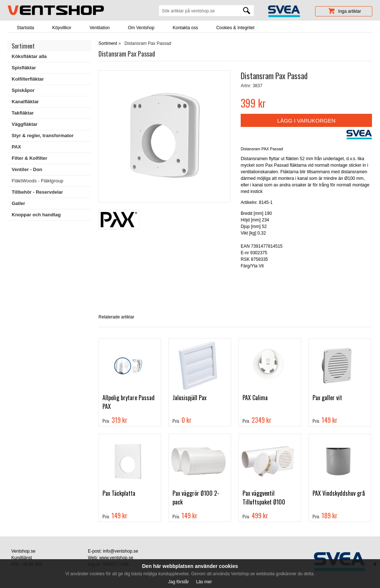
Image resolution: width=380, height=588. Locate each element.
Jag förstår (179, 582)
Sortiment (108, 43)
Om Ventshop (141, 28)
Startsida (25, 28)
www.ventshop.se (116, 558)
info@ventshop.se (120, 551)
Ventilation (99, 28)
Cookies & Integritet (235, 28)
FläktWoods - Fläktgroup (37, 181)
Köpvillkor (62, 28)
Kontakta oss (185, 28)
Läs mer (204, 582)
